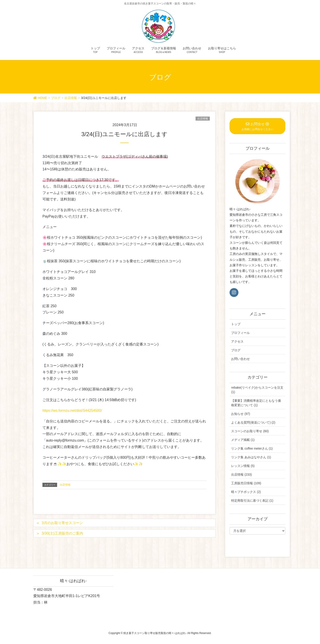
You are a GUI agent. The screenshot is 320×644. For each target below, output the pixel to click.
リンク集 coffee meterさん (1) (252, 448)
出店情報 (203, 119)
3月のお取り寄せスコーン (62, 523)
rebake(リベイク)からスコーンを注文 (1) (257, 390)
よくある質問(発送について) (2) (253, 422)
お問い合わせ (240, 359)
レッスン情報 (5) (243, 466)
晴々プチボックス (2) (246, 492)
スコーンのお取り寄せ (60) (250, 431)
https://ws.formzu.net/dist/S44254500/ (72, 411)
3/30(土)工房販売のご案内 (62, 533)
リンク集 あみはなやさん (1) (251, 457)
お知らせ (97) (241, 414)
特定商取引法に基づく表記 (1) (252, 501)
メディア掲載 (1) (243, 440)
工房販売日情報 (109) (246, 483)
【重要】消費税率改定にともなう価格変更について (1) (256, 403)
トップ (236, 324)
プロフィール (240, 333)
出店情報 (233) (241, 474)
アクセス (237, 341)
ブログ (236, 350)
